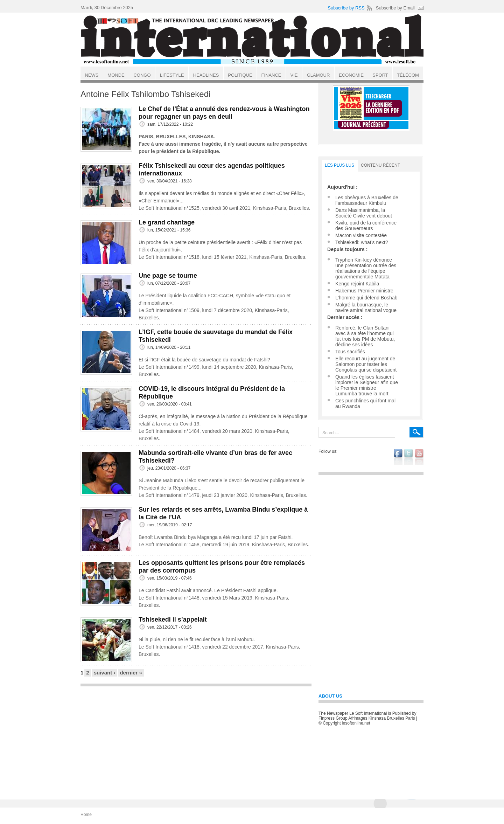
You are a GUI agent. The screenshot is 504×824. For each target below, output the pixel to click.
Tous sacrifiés (350, 352)
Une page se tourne (168, 276)
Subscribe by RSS (346, 8)
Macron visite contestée (361, 235)
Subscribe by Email (395, 8)
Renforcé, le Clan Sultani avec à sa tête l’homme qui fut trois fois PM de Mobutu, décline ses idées (365, 336)
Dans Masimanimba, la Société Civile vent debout (364, 213)
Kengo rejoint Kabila (357, 284)
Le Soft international (253, 40)
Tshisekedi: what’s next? (362, 242)
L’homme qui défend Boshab (366, 298)
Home (86, 815)
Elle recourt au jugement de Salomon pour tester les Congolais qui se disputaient (366, 364)
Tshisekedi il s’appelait (173, 619)
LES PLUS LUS (339, 165)
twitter (409, 457)
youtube (419, 457)
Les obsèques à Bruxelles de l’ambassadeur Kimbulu (367, 200)
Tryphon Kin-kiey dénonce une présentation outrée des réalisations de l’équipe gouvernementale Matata (366, 268)
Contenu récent (380, 165)
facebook (398, 457)
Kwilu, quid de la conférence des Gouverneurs (366, 226)
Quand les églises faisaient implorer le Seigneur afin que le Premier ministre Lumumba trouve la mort (367, 385)
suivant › (105, 673)
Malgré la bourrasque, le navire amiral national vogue (366, 307)
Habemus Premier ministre (364, 291)
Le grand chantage (167, 222)
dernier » (131, 673)
